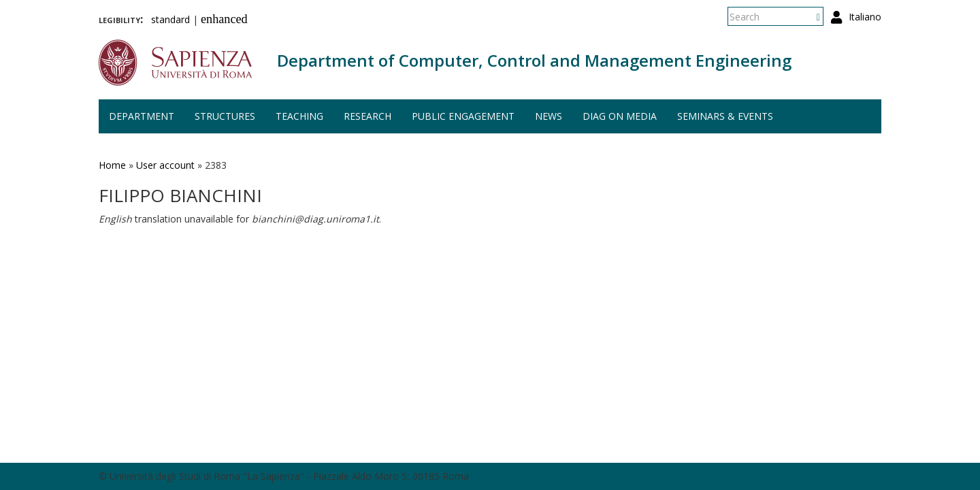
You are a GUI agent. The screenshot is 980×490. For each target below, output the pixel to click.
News (549, 116)
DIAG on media (620, 116)
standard (170, 19)
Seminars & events (725, 116)
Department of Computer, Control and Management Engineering (534, 60)
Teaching (299, 116)
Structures (225, 116)
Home (112, 165)
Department (142, 116)
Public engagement (463, 116)
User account (165, 165)
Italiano (865, 17)
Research (367, 116)
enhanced (224, 19)
